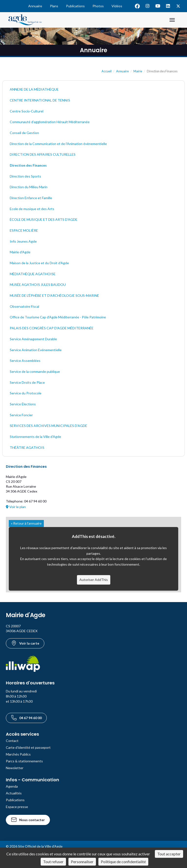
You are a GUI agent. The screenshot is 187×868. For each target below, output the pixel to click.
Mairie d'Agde (20, 252)
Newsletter (15, 768)
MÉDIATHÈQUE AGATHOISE (33, 274)
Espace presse (17, 807)
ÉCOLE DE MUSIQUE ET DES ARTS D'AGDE (44, 219)
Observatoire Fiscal (24, 306)
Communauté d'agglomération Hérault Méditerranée (50, 122)
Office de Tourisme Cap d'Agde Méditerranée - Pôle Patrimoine (58, 317)
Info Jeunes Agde (23, 241)
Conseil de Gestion (24, 133)
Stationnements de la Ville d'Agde (35, 437)
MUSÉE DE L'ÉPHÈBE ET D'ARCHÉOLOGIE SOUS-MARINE (54, 295)
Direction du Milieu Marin (29, 187)
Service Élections (23, 404)
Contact (12, 741)
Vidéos (117, 6)
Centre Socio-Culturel (27, 111)
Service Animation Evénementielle (36, 350)
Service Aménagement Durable (33, 339)
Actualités (14, 793)
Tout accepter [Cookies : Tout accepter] (169, 854)
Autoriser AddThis (94, 580)
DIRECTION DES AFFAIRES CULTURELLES (43, 154)
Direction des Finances (28, 165)
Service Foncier (21, 415)
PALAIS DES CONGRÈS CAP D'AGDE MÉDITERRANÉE (52, 328)
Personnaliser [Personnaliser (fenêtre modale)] (82, 862)
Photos (98, 6)
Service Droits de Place (27, 382)
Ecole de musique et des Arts (32, 209)
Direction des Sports (25, 176)
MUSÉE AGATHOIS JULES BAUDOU (38, 285)
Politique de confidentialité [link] (123, 862)
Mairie (138, 71)
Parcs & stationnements (24, 761)
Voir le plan (16, 507)
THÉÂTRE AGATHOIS (27, 447)
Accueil (107, 71)
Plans (54, 6)
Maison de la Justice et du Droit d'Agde (39, 263)
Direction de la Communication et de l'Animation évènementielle (58, 144)
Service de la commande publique (35, 371)
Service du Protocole (26, 393)
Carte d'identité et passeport (28, 747)
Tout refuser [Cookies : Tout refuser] (53, 862)
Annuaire (35, 6)
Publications (75, 6)
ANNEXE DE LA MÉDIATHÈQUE (34, 89)
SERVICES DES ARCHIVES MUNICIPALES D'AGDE (48, 426)
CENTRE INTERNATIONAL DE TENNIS (40, 100)
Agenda (12, 786)
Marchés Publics (18, 754)
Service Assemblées (25, 361)
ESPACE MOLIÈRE (24, 230)
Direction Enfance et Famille (31, 198)
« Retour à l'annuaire (26, 523)
